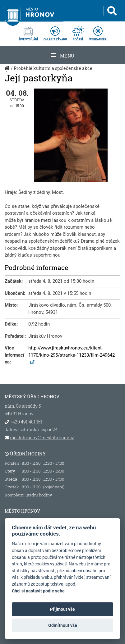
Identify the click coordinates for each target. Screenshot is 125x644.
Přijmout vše (62, 609)
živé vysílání (28, 32)
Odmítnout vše (63, 625)
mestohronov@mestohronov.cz (42, 438)
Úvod (8, 71)
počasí (78, 32)
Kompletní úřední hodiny (28, 495)
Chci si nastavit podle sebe (38, 591)
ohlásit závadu (55, 32)
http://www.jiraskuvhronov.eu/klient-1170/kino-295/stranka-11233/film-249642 (72, 352)
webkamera (98, 32)
